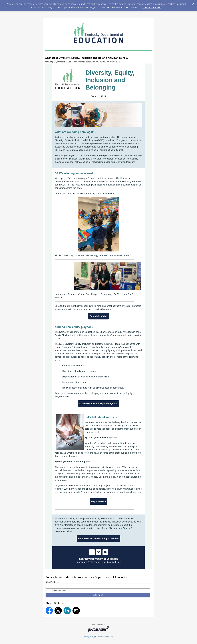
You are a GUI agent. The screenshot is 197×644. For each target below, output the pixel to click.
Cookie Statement (152, 7)
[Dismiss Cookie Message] (193, 3)
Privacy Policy (89, 637)
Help (119, 562)
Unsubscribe (108, 562)
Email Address (52, 582)
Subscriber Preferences (88, 562)
